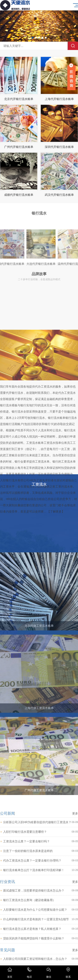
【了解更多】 (56, 574)
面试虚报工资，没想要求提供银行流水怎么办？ (41, 960)
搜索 (73, 46)
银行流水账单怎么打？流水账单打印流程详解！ (41, 940)
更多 (75, 883)
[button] (32, 38)
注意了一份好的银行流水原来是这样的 (41, 921)
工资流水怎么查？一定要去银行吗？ (41, 911)
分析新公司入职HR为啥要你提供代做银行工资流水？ (41, 892)
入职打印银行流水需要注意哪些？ (41, 901)
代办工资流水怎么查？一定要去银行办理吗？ (41, 930)
